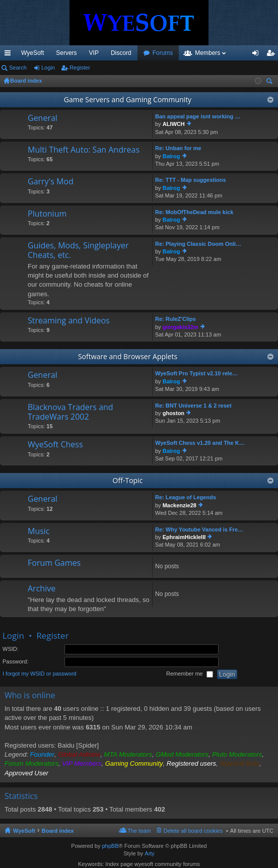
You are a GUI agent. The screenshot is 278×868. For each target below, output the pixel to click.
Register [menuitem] (273, 55)
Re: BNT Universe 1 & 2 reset (193, 406)
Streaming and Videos (69, 321)
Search (18, 68)
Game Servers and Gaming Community (128, 99)
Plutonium (47, 214)
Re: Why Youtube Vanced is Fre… (199, 529)
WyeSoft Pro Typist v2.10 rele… (196, 373)
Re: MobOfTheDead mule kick (194, 212)
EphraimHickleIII (184, 537)
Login (48, 68)
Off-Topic (128, 480)
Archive (42, 589)
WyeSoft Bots (239, 763)
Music (39, 531)
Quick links (10, 55)
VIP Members (82, 763)
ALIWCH (174, 124)
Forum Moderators (31, 763)
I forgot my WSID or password (40, 674)
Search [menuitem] (270, 82)
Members (207, 53)
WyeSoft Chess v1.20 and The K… (200, 443)
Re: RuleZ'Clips (176, 319)
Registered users (191, 763)
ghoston (173, 413)
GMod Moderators (182, 754)
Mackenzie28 (180, 505)
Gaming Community (134, 763)
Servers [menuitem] (66, 53)
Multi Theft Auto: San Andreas (84, 150)
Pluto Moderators (237, 754)
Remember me (190, 675)
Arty (150, 853)
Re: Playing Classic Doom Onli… (198, 244)
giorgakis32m (181, 327)
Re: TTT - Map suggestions (191, 180)
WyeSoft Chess (55, 445)
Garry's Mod (51, 182)
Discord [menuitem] (121, 53)
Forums (163, 53)
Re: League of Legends (186, 497)
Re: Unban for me (178, 148)
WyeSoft (32, 53)
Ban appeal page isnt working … (198, 116)
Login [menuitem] (258, 55)
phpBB (110, 846)
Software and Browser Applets (128, 356)
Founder (42, 754)
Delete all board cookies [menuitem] (193, 831)
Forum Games (54, 563)
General (43, 118)
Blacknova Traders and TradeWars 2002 (71, 412)
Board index (58, 831)
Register (80, 68)
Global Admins (79, 754)
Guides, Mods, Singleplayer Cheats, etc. (78, 251)
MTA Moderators (128, 754)
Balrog (171, 156)
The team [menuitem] (139, 831)
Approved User (26, 773)
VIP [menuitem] (94, 53)
